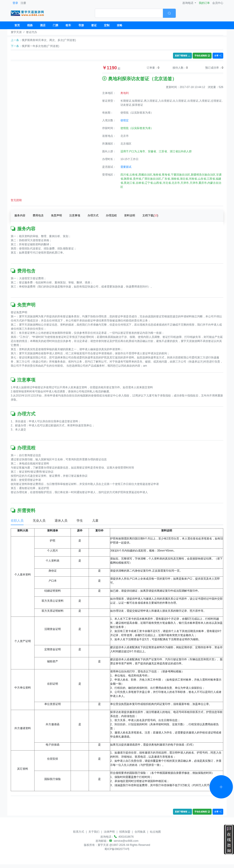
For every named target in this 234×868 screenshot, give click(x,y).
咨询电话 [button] (188, 3)
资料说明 (130, 215)
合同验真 (140, 832)
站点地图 (155, 832)
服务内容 (20, 215)
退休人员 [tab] (61, 521)
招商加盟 (125, 832)
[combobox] (135, 13)
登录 (15, 3)
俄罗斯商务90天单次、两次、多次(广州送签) (49, 40)
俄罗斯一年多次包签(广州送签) (40, 46)
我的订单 (204, 3)
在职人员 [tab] (17, 521)
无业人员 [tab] (39, 521)
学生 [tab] (80, 521)
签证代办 (32, 32)
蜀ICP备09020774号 (117, 849)
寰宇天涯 (16, 32)
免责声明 (56, 215)
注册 (23, 3)
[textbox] (129, 13)
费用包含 (38, 215)
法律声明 (109, 832)
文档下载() (150, 215)
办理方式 (93, 215)
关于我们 (94, 832)
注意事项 (75, 215)
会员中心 (218, 3)
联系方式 (79, 832)
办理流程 (111, 215)
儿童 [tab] (95, 521)
